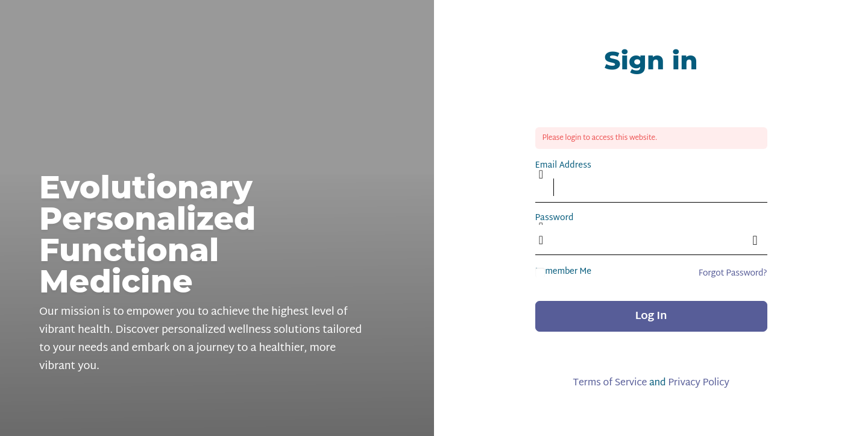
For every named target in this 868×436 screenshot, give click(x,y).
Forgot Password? (733, 273)
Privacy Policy (699, 383)
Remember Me (563, 272)
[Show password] (755, 240)
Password (555, 218)
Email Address (563, 166)
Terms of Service (610, 383)
